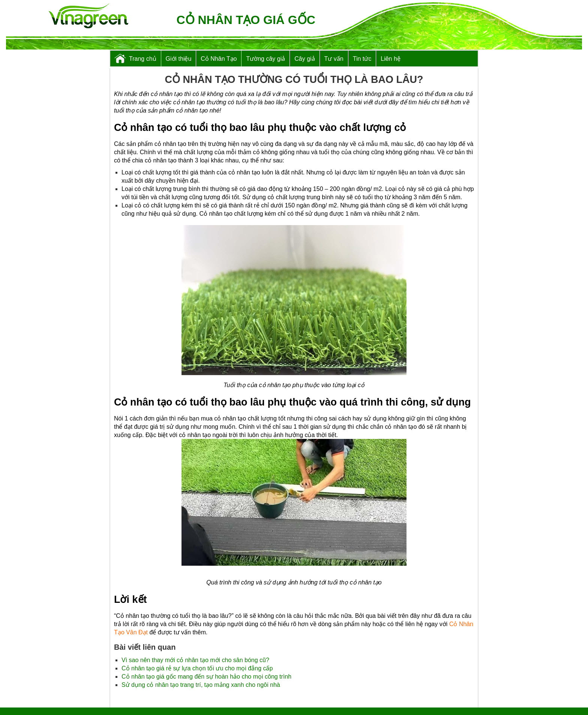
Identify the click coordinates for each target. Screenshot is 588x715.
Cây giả (304, 59)
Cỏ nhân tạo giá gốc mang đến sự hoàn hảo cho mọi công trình (206, 677)
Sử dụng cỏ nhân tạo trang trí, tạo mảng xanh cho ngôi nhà (201, 685)
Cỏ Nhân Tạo (219, 59)
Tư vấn (334, 59)
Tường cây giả (265, 59)
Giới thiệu (179, 59)
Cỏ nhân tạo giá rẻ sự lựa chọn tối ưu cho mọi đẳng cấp (197, 668)
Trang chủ (143, 59)
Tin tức (362, 59)
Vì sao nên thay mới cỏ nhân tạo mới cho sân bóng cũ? (195, 660)
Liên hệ (391, 59)
